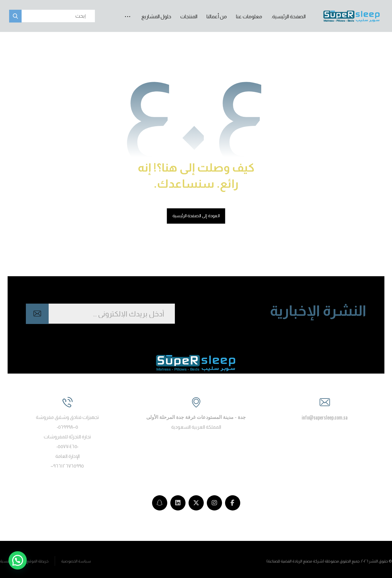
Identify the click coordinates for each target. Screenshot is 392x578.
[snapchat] (160, 503)
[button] (128, 11)
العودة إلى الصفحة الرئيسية (196, 216)
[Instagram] (214, 503)
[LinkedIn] (178, 503)
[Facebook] (233, 503)
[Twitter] (196, 503)
